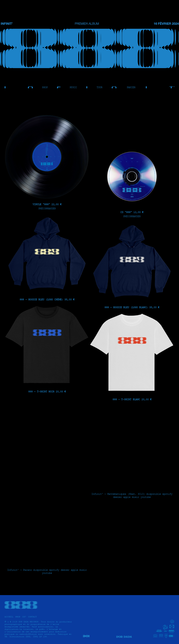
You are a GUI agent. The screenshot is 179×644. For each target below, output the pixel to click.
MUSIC (73, 87)
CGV (24, 617)
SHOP (45, 87)
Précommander (47, 208)
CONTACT (32, 617)
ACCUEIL (9, 617)
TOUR (100, 87)
